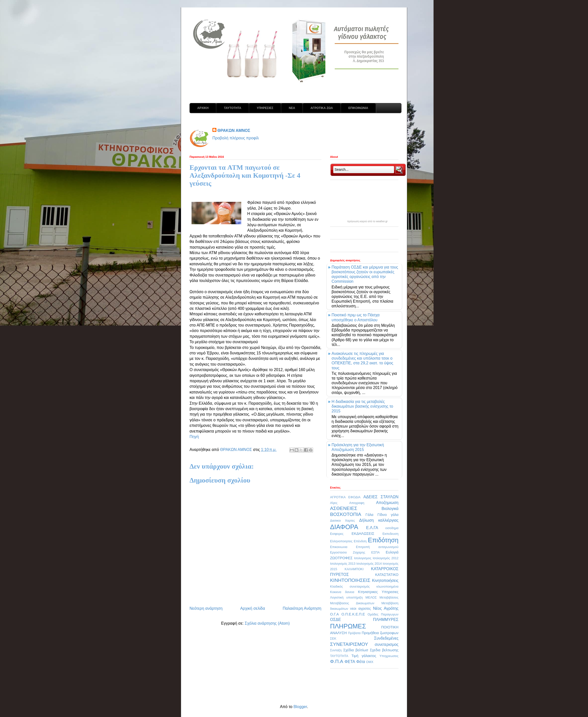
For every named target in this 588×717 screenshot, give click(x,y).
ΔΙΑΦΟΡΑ (344, 527)
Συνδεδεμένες (386, 638)
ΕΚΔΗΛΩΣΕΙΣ (363, 534)
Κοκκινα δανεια (342, 592)
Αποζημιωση (387, 503)
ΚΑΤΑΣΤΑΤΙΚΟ (387, 575)
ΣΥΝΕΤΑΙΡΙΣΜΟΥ (349, 644)
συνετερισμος (387, 644)
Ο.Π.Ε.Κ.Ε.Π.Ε (353, 614)
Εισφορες (337, 534)
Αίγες (334, 503)
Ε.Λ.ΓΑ (372, 528)
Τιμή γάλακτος (364, 656)
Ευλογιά (392, 552)
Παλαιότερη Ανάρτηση (302, 608)
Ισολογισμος (363, 558)
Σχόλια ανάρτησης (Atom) (267, 623)
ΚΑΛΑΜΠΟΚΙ (354, 569)
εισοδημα (392, 528)
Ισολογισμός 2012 (386, 558)
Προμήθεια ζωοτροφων (380, 633)
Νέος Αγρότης (386, 608)
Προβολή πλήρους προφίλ (236, 138)
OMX (370, 662)
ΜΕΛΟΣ (371, 597)
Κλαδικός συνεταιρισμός (350, 586)
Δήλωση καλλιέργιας (379, 520)
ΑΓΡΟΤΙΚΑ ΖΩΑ (322, 108)
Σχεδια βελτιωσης (384, 650)
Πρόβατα (354, 633)
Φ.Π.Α (337, 661)
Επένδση (360, 541)
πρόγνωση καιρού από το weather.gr (367, 221)
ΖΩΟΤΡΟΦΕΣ (341, 558)
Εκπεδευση (391, 534)
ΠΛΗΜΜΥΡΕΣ (386, 620)
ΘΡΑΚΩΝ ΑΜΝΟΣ (234, 131)
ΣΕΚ (333, 638)
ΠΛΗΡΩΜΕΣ (348, 626)
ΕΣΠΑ (375, 552)
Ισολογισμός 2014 (369, 564)
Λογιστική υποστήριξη (346, 597)
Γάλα (370, 515)
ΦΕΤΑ (350, 662)
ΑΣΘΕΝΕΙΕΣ (344, 508)
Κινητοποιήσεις (385, 580)
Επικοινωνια (339, 547)
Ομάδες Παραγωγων (383, 614)
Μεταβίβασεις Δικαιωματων (352, 603)
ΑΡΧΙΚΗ (203, 108)
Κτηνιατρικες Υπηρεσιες (378, 592)
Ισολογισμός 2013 (343, 564)
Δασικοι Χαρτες (343, 521)
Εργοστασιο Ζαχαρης (348, 552)
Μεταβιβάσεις (389, 597)
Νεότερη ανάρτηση (206, 608)
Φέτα (361, 662)
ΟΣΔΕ (336, 620)
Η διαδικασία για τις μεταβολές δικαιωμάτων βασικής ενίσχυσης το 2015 (362, 406)
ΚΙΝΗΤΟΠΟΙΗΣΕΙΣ (350, 580)
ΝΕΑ (292, 108)
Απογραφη (357, 503)
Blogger (300, 707)
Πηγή (194, 437)
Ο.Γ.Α (334, 614)
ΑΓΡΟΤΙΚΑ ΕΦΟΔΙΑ (345, 497)
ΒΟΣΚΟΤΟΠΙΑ (346, 514)
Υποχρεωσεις (389, 656)
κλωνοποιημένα (387, 586)
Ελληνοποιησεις (341, 541)
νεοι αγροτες (360, 608)
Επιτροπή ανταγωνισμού (377, 547)
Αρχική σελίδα (253, 608)
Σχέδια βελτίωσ (356, 650)
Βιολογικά (390, 509)
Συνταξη (336, 650)
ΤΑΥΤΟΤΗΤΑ (233, 108)
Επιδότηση (383, 540)
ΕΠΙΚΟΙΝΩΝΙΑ (358, 108)
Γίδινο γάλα (388, 515)
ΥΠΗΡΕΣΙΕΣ (265, 108)
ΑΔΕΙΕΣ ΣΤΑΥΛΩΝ (381, 497)
